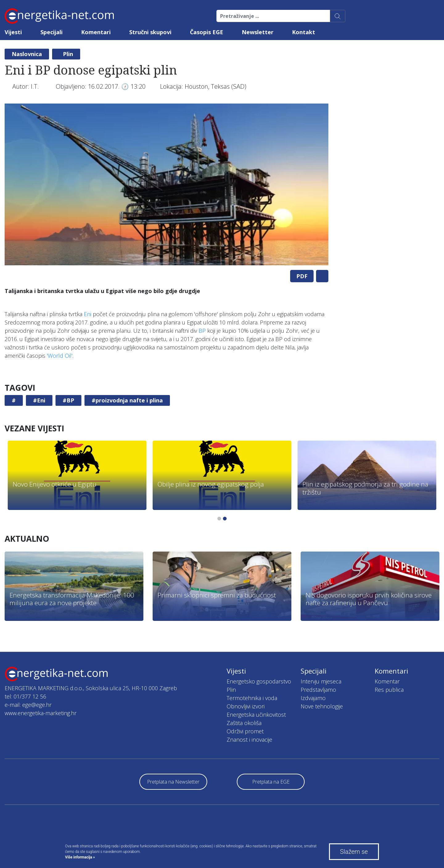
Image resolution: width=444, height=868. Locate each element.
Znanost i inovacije (249, 740)
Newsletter (258, 32)
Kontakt (304, 32)
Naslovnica (27, 54)
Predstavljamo (318, 690)
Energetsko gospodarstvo (259, 681)
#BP (68, 400)
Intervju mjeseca (321, 681)
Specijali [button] (51, 32)
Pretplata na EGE (271, 782)
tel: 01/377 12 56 (25, 696)
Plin (68, 54)
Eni (88, 314)
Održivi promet (245, 731)
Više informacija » (80, 857)
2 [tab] (225, 519)
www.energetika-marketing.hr (41, 713)
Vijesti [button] (13, 32)
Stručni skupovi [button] (150, 32)
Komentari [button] (96, 32)
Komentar (387, 681)
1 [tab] (219, 519)
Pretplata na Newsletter (173, 782)
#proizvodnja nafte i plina (127, 400)
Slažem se (354, 852)
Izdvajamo (313, 698)
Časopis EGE (207, 32)
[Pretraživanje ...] (273, 16)
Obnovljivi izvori (246, 706)
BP (202, 331)
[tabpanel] (166, 184)
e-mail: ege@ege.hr (28, 705)
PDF (302, 276)
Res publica (389, 690)
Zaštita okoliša (244, 723)
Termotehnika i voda (252, 698)
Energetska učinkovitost (256, 715)
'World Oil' (60, 356)
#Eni (39, 400)
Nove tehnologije (322, 706)
